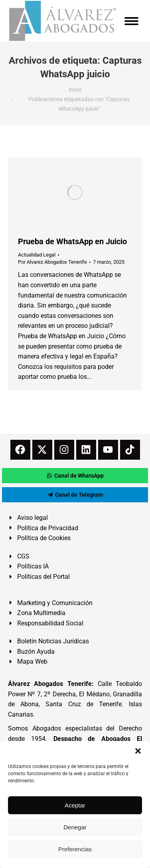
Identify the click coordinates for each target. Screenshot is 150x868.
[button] (138, 751)
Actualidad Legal (37, 255)
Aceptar (75, 805)
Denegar (75, 827)
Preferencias (75, 849)
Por (52, 262)
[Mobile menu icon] (131, 21)
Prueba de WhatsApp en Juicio (72, 241)
